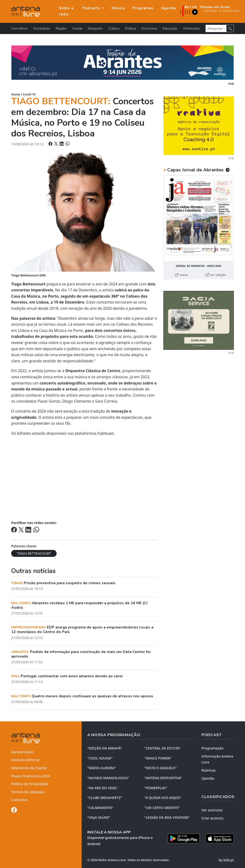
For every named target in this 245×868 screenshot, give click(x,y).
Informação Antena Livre (217, 759)
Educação (170, 28)
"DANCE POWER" (158, 758)
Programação (212, 748)
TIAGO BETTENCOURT (34, 553)
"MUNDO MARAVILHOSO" (108, 778)
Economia (149, 28)
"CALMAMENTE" (100, 808)
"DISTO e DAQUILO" (161, 768)
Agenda (169, 8)
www (181, 275)
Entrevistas (192, 28)
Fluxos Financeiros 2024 (31, 776)
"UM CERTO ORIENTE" (162, 808)
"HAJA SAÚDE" (99, 817)
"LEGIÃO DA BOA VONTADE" (167, 817)
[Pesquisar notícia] (216, 28)
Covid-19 (29, 94)
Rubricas (208, 770)
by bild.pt (226, 860)
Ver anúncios (212, 810)
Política (131, 28)
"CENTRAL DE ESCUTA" (162, 748)
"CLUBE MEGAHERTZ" (105, 798)
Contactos (19, 800)
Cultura (114, 28)
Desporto (95, 28)
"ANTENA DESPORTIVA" (163, 778)
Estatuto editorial (25, 760)
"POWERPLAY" (156, 788)
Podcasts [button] (92, 8)
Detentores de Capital (29, 768)
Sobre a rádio (66, 11)
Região (61, 28)
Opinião (208, 778)
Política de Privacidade (30, 784)
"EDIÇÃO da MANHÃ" (105, 748)
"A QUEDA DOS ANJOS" (163, 798)
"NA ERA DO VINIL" (103, 788)
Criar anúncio (212, 818)
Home (16, 94)
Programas (143, 8)
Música (118, 8)
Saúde (77, 28)
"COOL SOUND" (100, 758)
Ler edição (216, 275)
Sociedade (42, 28)
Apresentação (22, 752)
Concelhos (19, 28)
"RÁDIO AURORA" (101, 768)
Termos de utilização (28, 792)
